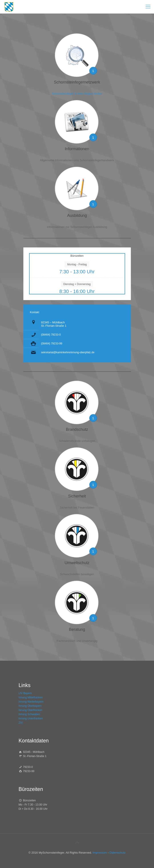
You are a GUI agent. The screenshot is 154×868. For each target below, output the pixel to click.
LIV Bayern (25, 693)
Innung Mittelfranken (31, 697)
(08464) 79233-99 (52, 344)
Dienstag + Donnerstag (77, 284)
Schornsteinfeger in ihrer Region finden (77, 94)
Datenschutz (118, 853)
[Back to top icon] (77, 843)
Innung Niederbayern (31, 702)
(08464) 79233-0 (51, 335)
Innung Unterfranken (31, 718)
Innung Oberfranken (31, 710)
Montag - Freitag (77, 264)
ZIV (21, 723)
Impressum (100, 853)
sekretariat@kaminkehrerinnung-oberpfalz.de (68, 352)
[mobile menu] (148, 7)
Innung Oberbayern (30, 706)
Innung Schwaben (29, 714)
